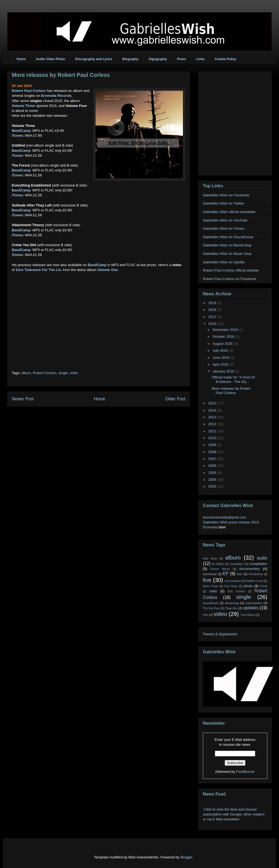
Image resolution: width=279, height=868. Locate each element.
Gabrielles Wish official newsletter (229, 212)
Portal (264, 586)
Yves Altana (248, 615)
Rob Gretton (236, 591)
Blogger (186, 857)
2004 (213, 480)
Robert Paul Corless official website (231, 270)
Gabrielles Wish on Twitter (223, 203)
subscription (254, 603)
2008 (213, 452)
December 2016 (226, 330)
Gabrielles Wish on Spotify (224, 262)
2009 (213, 445)
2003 (213, 486)
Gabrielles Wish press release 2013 (231, 522)
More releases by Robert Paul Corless (61, 75)
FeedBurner (246, 772)
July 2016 (221, 350)
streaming (232, 603)
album (26, 373)
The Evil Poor (211, 608)
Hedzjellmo (256, 574)
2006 (213, 466)
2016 (213, 324)
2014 (213, 410)
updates (251, 608)
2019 (213, 303)
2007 (213, 459)
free (239, 574)
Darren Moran (220, 569)
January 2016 (224, 371)
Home (21, 59)
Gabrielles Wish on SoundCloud (228, 237)
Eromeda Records (56, 96)
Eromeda (210, 527)
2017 (213, 317)
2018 (213, 310)
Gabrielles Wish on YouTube (225, 220)
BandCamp (21, 131)
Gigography (158, 59)
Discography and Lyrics (94, 59)
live (207, 580)
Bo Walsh (218, 564)
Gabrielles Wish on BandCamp (227, 245)
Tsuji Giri (231, 608)
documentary (249, 569)
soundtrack (211, 603)
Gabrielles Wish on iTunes (223, 228)
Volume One (108, 270)
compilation (258, 564)
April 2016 (221, 364)
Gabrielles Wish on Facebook (226, 195)
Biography (130, 59)
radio (213, 591)
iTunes (17, 136)
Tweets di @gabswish (220, 634)
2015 (213, 403)
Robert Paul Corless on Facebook (229, 279)
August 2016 (223, 344)
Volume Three (23, 106)
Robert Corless (45, 373)
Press (182, 59)
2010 (213, 438)
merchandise (233, 581)
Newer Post (23, 399)
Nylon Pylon (211, 586)
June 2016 (221, 358)
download (210, 574)
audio (262, 558)
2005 (213, 473)
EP (226, 574)
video (74, 373)
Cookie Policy (226, 59)
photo (248, 586)
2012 (213, 424)
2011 (213, 431)
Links (200, 59)
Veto (206, 615)
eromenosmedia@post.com (225, 517)
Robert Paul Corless (29, 91)
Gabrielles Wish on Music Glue (227, 254)
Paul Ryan (231, 586)
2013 (213, 417)
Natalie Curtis (254, 581)
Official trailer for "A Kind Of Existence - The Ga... (233, 379)
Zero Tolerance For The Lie (38, 270)
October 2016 (224, 337)
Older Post (175, 399)
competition (237, 564)
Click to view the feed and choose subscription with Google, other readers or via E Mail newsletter (234, 814)
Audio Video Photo (50, 59)
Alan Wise (210, 559)
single (63, 373)
